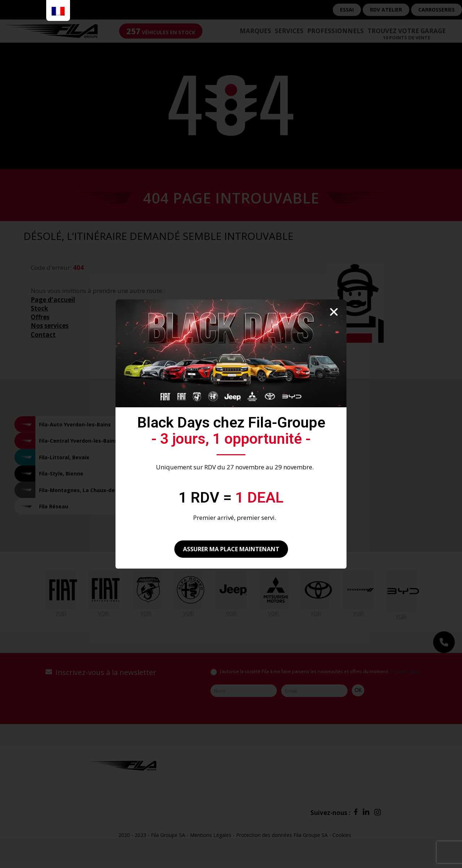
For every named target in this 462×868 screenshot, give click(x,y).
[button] (334, 312)
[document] (231, 434)
